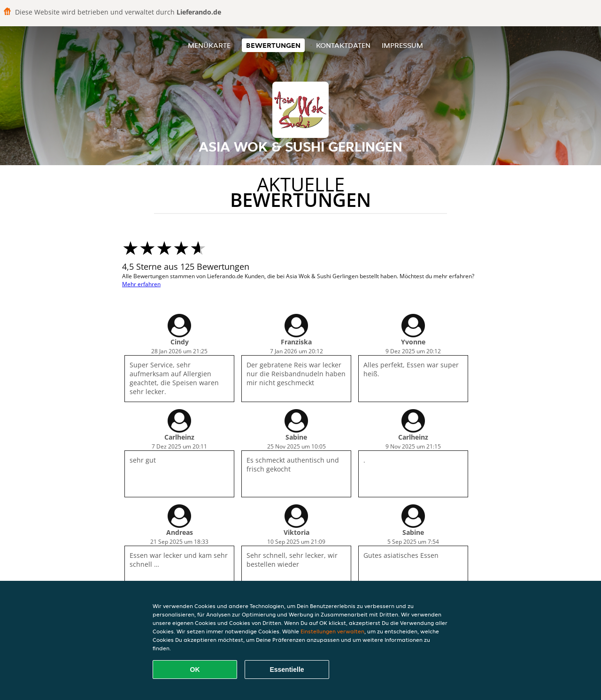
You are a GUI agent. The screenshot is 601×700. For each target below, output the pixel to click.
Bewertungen (273, 45)
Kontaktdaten (343, 45)
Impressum (402, 45)
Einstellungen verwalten (332, 631)
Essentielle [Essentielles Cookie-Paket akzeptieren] (287, 670)
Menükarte (209, 45)
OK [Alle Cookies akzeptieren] (195, 670)
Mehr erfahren (141, 284)
